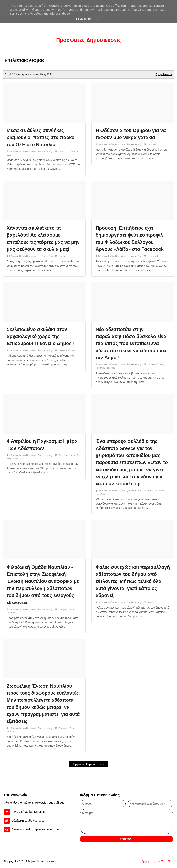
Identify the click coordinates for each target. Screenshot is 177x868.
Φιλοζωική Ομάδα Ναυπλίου (22, 151)
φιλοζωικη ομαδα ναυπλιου (28, 821)
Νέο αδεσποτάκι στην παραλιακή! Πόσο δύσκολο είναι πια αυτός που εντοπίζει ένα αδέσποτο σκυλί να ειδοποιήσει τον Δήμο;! (132, 343)
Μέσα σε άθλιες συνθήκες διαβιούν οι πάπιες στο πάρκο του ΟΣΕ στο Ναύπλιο (41, 137)
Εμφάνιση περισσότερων (88, 764)
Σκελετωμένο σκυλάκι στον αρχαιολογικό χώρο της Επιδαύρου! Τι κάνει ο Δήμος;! (40, 336)
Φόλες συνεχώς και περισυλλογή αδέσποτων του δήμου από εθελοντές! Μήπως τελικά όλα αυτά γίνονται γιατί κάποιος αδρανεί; (133, 581)
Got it (100, 19)
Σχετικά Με (158, 861)
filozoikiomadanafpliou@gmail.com (36, 830)
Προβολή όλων (164, 74)
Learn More (83, 19)
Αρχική (145, 861)
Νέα (170, 861)
